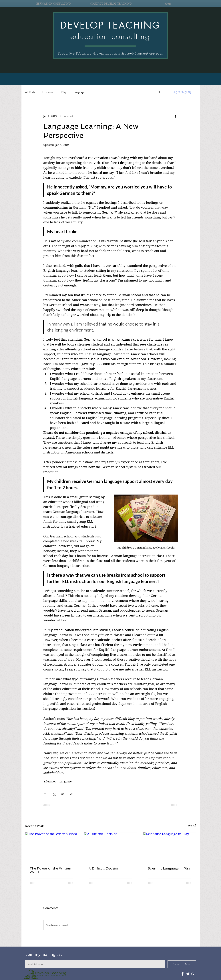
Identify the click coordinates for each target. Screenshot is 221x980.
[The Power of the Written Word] (52, 847)
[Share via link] (72, 794)
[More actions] (176, 116)
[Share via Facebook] (45, 794)
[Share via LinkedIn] (63, 794)
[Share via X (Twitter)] (54, 794)
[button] (159, 92)
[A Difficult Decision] (110, 847)
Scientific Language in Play (169, 868)
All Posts (30, 92)
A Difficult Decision (104, 868)
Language (79, 92)
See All (192, 826)
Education (48, 92)
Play (64, 92)
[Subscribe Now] (182, 964)
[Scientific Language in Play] (170, 847)
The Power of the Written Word (50, 870)
